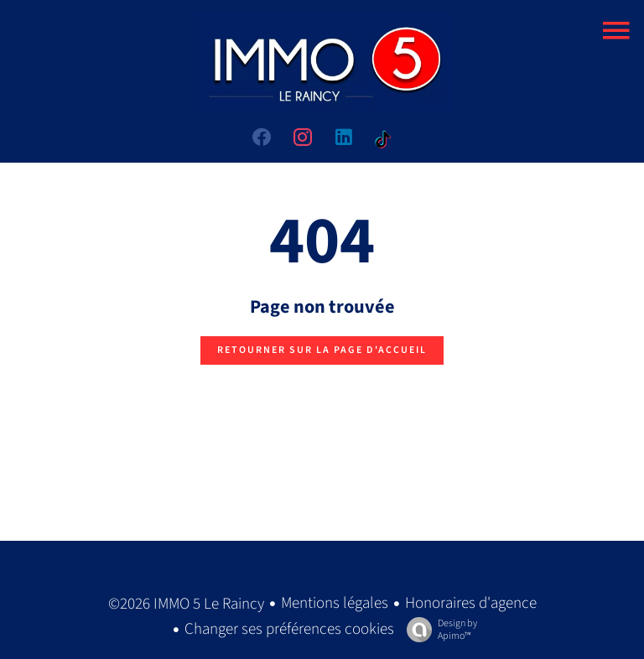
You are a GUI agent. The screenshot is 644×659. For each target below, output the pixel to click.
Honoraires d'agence (471, 603)
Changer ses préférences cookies (289, 629)
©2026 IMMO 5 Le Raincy (186, 604)
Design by (438, 629)
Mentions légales (335, 603)
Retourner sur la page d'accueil (322, 350)
